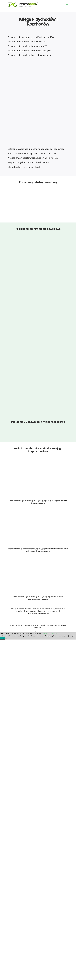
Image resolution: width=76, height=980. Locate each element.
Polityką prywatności (50, 634)
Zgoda (3, 638)
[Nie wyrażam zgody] (6, 639)
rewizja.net (41, 631)
